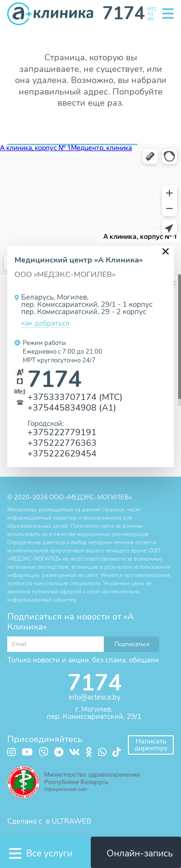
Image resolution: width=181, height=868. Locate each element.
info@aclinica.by (95, 697)
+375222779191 (62, 432)
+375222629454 (62, 453)
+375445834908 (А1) (72, 407)
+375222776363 (62, 443)
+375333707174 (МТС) (75, 397)
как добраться (45, 324)
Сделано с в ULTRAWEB (49, 821)
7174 (55, 379)
